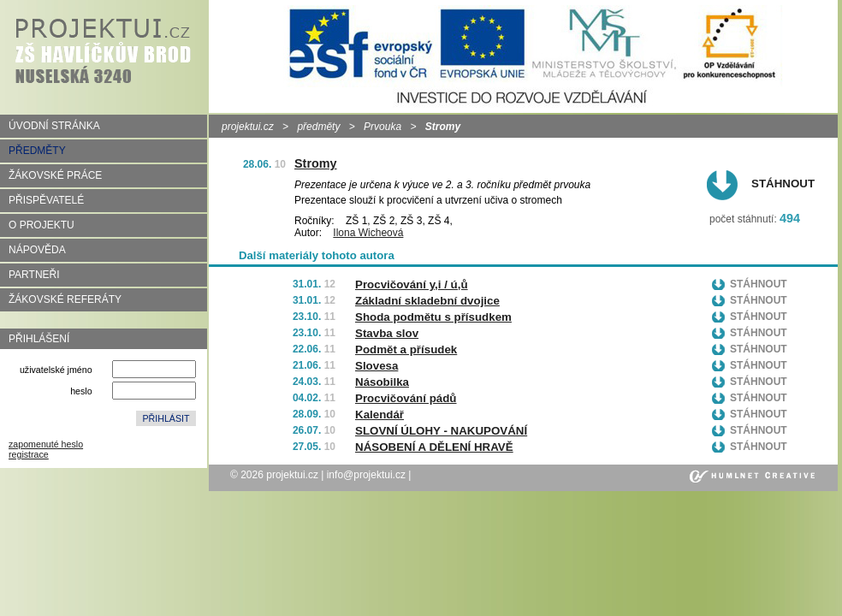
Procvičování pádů (406, 398)
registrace (29, 454)
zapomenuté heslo (46, 444)
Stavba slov (387, 333)
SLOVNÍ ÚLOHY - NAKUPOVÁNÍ (441, 431)
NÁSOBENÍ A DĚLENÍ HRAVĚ (434, 447)
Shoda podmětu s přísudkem (433, 317)
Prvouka (382, 127)
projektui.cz (248, 127)
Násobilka (382, 382)
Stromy (316, 163)
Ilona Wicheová (368, 233)
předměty (318, 127)
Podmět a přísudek (406, 349)
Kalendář (379, 415)
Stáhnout (783, 184)
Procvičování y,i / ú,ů (412, 284)
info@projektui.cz (366, 475)
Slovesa (377, 366)
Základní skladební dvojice (427, 301)
